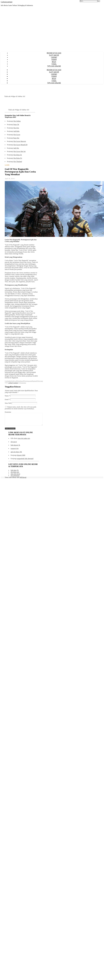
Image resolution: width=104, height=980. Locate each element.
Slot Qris (16, 128)
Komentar (8, 412)
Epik (12, 381)
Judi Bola (16, 131)
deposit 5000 (21, 458)
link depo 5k (15, 473)
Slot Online (17, 121)
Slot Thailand (18, 162)
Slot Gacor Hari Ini (19, 151)
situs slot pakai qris (24, 441)
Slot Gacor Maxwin (20, 141)
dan (10, 381)
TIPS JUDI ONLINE (54, 66)
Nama (7, 396)
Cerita (7, 381)
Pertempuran (28, 381)
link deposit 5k (15, 447)
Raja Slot (16, 138)
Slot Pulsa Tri (18, 158)
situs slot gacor (15, 476)
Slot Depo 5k (17, 155)
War (39, 381)
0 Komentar (22, 383)
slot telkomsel (15, 478)
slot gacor (14, 444)
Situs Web (8, 403)
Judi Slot (16, 148)
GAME (7, 165)
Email (7, 399)
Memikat (20, 381)
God (15, 381)
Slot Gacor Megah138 (20, 145)
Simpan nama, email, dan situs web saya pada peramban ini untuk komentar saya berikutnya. (20, 408)
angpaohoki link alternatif (25, 461)
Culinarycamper (7, 2)
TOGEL (54, 64)
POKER (54, 60)
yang (41, 381)
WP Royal (23, 480)
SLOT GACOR (54, 55)
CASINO (54, 57)
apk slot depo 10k (16, 454)
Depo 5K (16, 125)
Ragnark (35, 381)
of (23, 381)
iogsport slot (15, 451)
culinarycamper (13, 383)
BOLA (54, 62)
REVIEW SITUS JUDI (54, 53)
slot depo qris (15, 474)
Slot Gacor (17, 135)
